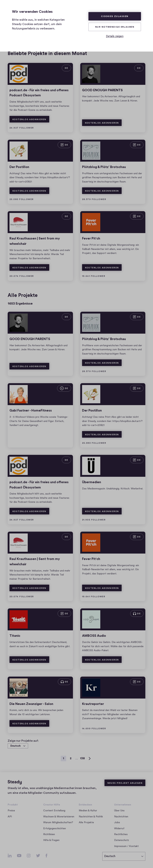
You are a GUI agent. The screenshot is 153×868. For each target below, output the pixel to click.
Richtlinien (49, 834)
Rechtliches (121, 834)
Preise (11, 811)
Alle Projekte (86, 822)
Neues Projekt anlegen (125, 783)
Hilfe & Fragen (51, 840)
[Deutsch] (124, 856)
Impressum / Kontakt (126, 846)
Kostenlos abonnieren (29, 119)
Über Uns (119, 811)
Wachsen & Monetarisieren (59, 817)
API (10, 817)
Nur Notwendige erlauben (115, 27)
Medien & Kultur (88, 811)
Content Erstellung (54, 811)
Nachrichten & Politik (91, 817)
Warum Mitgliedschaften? (58, 822)
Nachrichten (121, 817)
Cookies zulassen (115, 16)
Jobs (118, 822)
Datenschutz (122, 840)
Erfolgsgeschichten (55, 829)
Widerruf (119, 829)
